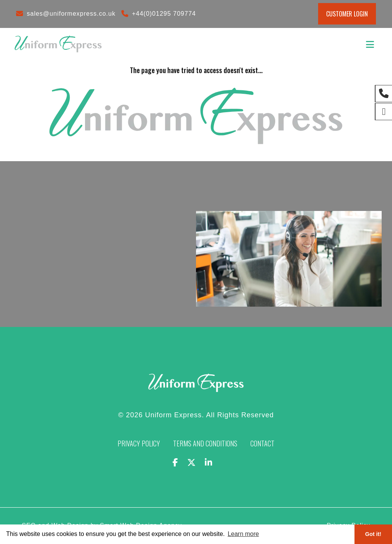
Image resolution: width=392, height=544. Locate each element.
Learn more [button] (243, 534)
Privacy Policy (139, 443)
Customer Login (347, 14)
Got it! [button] (373, 534)
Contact (262, 443)
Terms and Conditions (205, 443)
